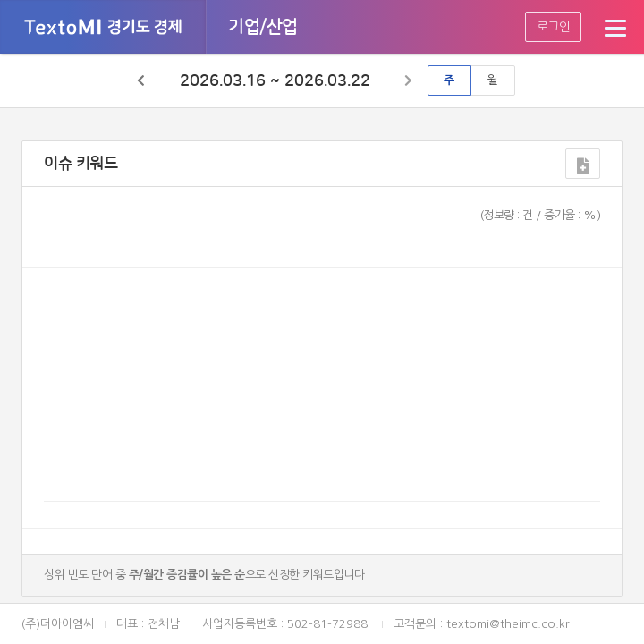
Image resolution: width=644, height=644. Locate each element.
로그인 (554, 27)
